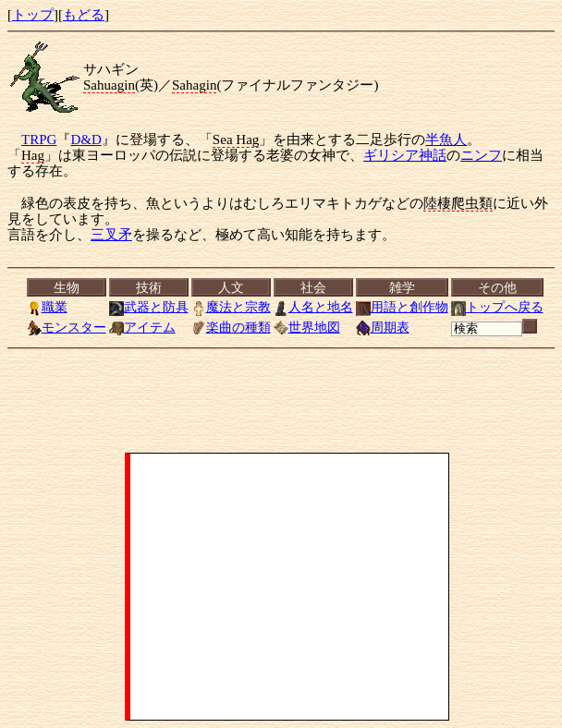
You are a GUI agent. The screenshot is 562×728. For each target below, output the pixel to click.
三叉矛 (111, 235)
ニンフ (481, 155)
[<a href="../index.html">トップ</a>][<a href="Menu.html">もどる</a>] (285, 308)
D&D (86, 140)
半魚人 (446, 140)
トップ (33, 15)
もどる (84, 15)
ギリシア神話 (405, 155)
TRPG (39, 140)
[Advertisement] (289, 587)
